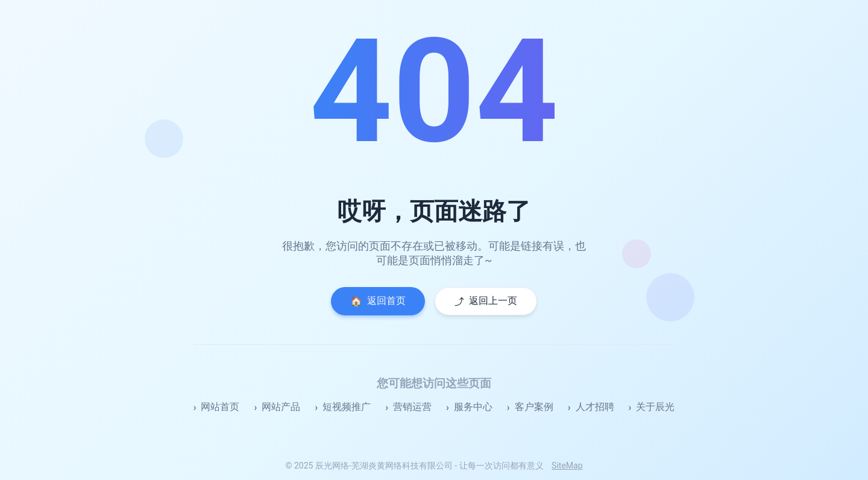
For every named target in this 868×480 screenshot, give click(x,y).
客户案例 (534, 407)
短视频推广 (347, 407)
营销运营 (412, 407)
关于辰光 (655, 407)
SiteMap (567, 466)
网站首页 (220, 407)
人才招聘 (595, 407)
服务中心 (473, 407)
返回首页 (378, 301)
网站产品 (281, 407)
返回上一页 (486, 301)
